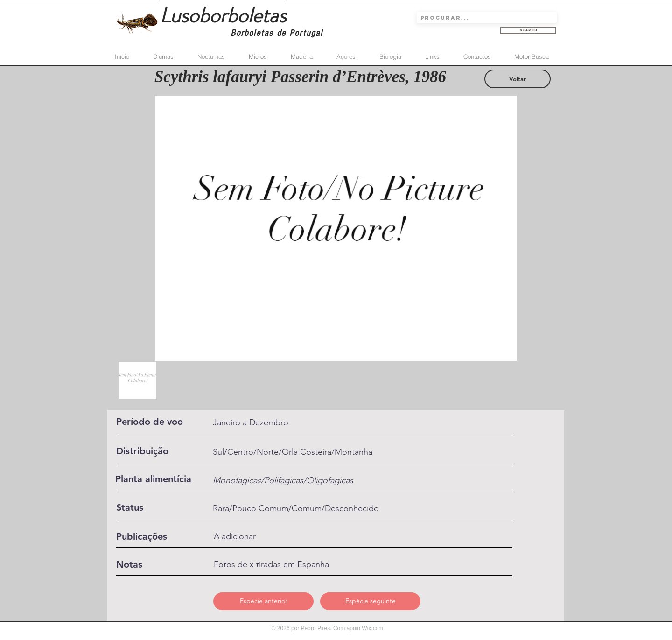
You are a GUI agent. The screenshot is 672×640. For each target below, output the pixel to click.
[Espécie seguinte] (370, 601)
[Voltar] (518, 79)
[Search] (528, 30)
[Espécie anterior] (263, 601)
